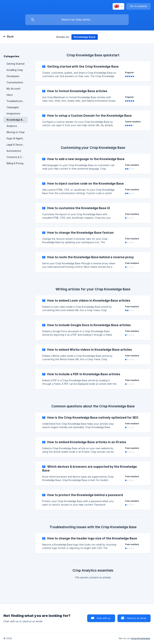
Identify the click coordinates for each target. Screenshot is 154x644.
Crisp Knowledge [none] (140, 638)
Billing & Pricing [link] (15, 163)
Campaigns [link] (13, 107)
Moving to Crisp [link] (16, 132)
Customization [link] (15, 82)
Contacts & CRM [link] (16, 157)
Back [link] (10, 37)
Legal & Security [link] (16, 145)
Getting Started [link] (15, 64)
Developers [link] (13, 76)
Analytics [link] (12, 126)
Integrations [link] (13, 114)
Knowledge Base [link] (17, 120)
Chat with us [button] (104, 618)
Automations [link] (14, 151)
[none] (118, 6)
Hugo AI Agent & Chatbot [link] (17, 138)
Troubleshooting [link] (16, 101)
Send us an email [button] (136, 618)
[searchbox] (77, 20)
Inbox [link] (10, 95)
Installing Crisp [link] (15, 70)
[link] (93, 71)
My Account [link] (13, 89)
